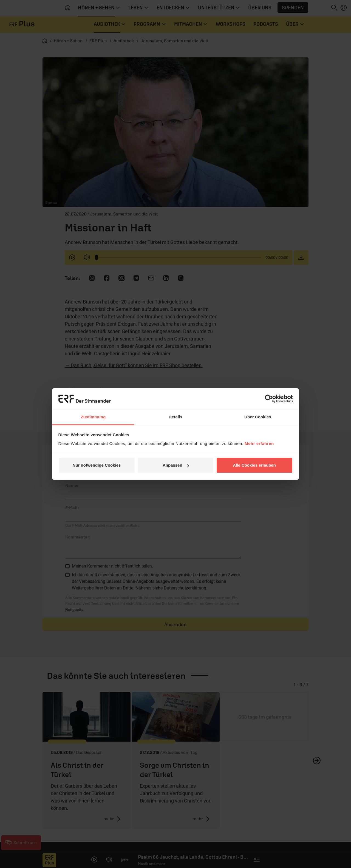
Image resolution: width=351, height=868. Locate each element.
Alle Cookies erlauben (254, 465)
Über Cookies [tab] (258, 417)
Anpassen (176, 465)
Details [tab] (175, 417)
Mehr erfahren (259, 443)
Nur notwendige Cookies (97, 465)
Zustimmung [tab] (93, 417)
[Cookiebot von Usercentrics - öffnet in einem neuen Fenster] (269, 399)
